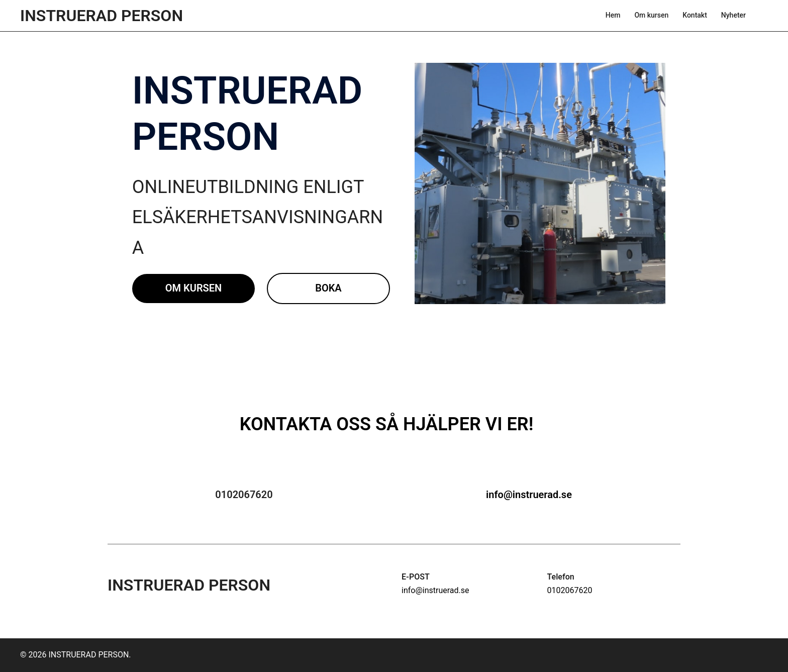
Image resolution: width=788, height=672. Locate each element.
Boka (328, 288)
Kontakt (695, 15)
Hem (613, 15)
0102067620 (570, 590)
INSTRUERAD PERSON (102, 16)
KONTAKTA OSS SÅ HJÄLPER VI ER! (387, 424)
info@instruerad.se (529, 495)
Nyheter (733, 15)
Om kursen (651, 15)
